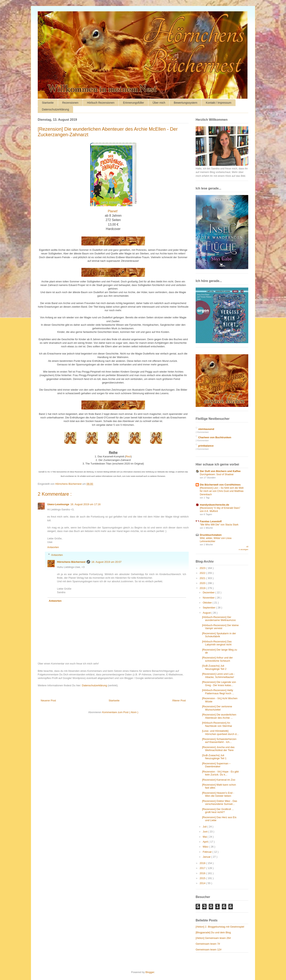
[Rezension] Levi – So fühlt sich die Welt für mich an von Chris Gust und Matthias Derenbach (222, 491)
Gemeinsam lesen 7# (208, 944)
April (206, 842)
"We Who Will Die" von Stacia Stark (219, 525)
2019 (203, 588)
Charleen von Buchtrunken (215, 437)
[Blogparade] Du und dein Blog (213, 932)
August (207, 613)
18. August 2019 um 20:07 (106, 562)
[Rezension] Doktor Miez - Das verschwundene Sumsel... (219, 803)
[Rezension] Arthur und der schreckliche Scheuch (217, 659)
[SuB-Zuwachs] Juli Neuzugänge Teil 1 (214, 757)
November (209, 598)
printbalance (206, 446)
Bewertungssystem (186, 103)
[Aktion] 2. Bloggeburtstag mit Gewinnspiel (220, 927)
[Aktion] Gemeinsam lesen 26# (213, 938)
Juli (205, 827)
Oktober (208, 603)
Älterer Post (179, 700)
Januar (207, 857)
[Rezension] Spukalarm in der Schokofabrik (219, 635)
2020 (203, 583)
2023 (203, 568)
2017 (203, 868)
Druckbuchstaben (211, 535)
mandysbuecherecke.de (214, 505)
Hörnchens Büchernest (71, 562)
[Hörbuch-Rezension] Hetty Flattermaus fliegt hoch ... (218, 692)
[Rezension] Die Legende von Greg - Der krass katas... (219, 684)
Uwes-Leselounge (58, 504)
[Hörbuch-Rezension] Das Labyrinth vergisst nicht (217, 643)
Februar (208, 852)
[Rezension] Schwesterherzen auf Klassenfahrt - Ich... (219, 741)
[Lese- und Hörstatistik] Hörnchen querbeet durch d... (220, 732)
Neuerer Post (48, 700)
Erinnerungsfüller (133, 103)
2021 (203, 578)
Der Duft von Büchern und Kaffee (220, 471)
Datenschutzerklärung (55, 109)
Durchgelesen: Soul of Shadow (217, 474)
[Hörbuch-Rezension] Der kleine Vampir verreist (220, 627)
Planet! (113, 211)
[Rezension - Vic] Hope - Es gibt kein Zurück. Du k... (220, 773)
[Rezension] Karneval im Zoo (219, 780)
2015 (203, 878)
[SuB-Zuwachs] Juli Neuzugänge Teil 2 (214, 667)
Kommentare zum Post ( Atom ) (120, 712)
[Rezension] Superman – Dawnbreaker (216, 765)
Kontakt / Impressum (218, 103)
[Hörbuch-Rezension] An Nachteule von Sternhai (217, 724)
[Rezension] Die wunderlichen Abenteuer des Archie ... (219, 716)
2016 (203, 873)
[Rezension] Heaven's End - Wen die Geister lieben (218, 794)
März (206, 847)
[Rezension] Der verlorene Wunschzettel (217, 708)
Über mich (159, 103)
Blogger (150, 972)
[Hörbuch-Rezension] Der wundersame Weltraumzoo (219, 619)
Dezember (209, 592)
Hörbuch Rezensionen (101, 103)
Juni (205, 832)
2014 (203, 883)
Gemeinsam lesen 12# (209, 950)
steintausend (206, 429)
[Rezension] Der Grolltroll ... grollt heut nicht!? (218, 811)
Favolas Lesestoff (211, 521)
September (209, 608)
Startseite (48, 103)
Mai (205, 837)
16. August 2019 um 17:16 (86, 504)
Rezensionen (70, 103)
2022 (203, 573)
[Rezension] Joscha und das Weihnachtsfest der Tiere (218, 749)
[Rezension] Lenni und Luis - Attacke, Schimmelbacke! (218, 675)
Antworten (53, 547)
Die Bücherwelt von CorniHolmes (220, 485)
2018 (203, 863)
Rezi (128, 456)
